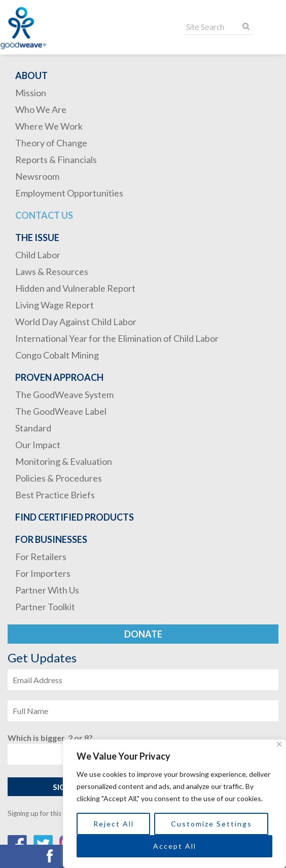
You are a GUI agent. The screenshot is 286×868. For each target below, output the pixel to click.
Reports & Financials (56, 160)
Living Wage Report (55, 305)
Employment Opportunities (69, 193)
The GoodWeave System (64, 394)
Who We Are (41, 109)
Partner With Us (47, 590)
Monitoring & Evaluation (64, 461)
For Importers (43, 573)
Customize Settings (211, 824)
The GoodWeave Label (61, 411)
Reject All (114, 824)
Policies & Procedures (59, 478)
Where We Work (49, 126)
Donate (143, 634)
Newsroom (37, 176)
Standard (33, 428)
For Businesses (51, 539)
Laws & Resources (52, 271)
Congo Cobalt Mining (57, 355)
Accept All (175, 846)
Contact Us (44, 215)
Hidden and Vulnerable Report (75, 288)
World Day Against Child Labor (76, 322)
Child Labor (38, 255)
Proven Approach (59, 377)
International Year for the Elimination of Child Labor (117, 338)
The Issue (37, 238)
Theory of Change (51, 143)
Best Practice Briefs (55, 495)
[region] (174, 804)
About (31, 75)
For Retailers (41, 557)
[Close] (279, 744)
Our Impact (38, 445)
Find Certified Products (75, 517)
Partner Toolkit (45, 607)
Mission (31, 93)
